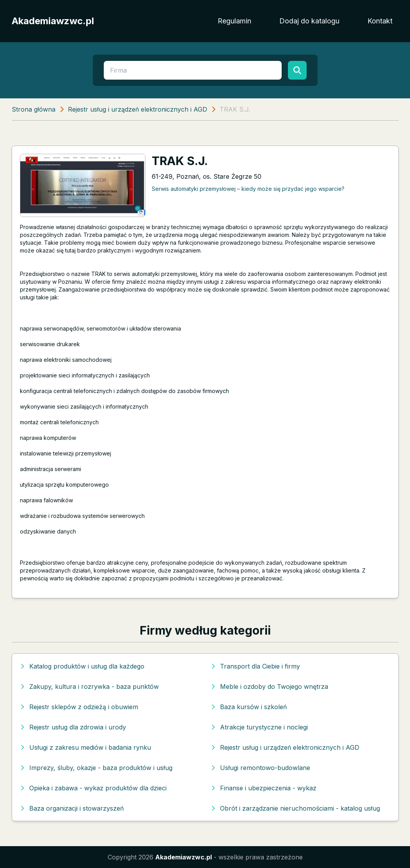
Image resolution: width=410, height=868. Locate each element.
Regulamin (234, 21)
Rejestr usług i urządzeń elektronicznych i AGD (138, 109)
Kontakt (380, 21)
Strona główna (34, 109)
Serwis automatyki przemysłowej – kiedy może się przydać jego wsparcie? (248, 189)
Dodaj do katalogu (309, 21)
